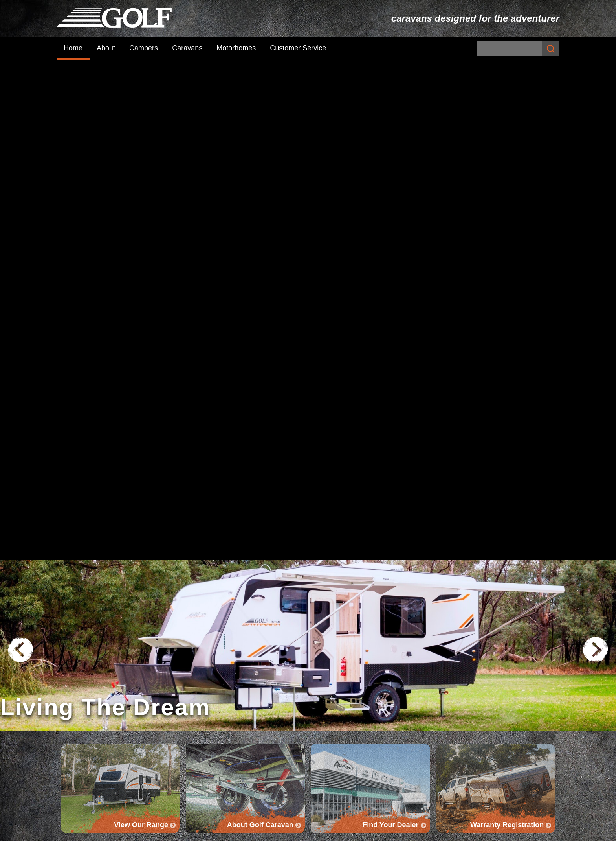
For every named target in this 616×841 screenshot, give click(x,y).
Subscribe (200, 707)
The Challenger (459, 701)
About (106, 48)
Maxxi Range (331, 711)
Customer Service (298, 48)
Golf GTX (324, 741)
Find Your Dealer (494, 620)
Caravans (187, 48)
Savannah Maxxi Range (345, 701)
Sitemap (196, 833)
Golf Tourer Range (338, 721)
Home (73, 48)
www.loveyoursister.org (327, 480)
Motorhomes (236, 48)
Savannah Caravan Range (349, 692)
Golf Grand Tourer (337, 731)
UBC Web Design (400, 833)
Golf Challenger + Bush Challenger (486, 692)
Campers (144, 48)
